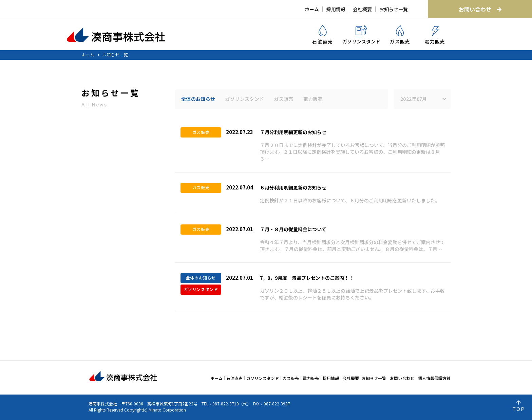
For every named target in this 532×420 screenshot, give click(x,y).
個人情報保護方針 (434, 378)
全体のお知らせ (198, 99)
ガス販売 (400, 35)
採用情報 (336, 9)
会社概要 (362, 9)
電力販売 (435, 35)
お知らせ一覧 (394, 9)
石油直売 (323, 35)
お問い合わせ (480, 9)
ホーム (312, 9)
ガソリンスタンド (361, 35)
